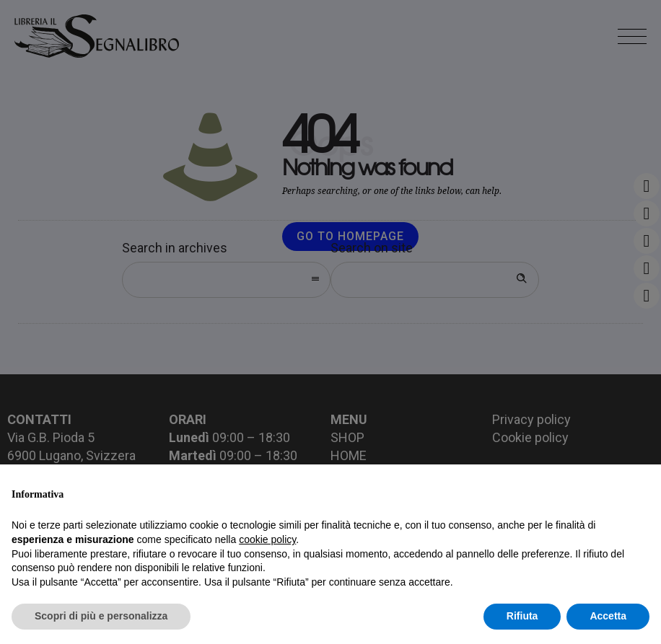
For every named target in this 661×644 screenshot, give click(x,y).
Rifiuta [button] (522, 616)
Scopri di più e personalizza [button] (101, 616)
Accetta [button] (608, 616)
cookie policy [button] (267, 539)
